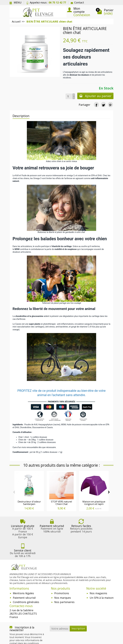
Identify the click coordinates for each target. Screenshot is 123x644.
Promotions (62, 574)
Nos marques (63, 579)
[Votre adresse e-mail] (60, 610)
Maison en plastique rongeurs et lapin (94, 503)
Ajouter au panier (95, 96)
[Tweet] (103, 105)
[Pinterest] (110, 105)
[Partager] (96, 105)
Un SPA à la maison (102, 579)
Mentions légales (23, 574)
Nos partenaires (64, 583)
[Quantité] (69, 96)
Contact (77, 2)
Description (21, 116)
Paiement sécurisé (24, 579)
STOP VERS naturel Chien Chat (61, 503)
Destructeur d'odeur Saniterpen (29, 503)
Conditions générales (26, 583)
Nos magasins (98, 574)
